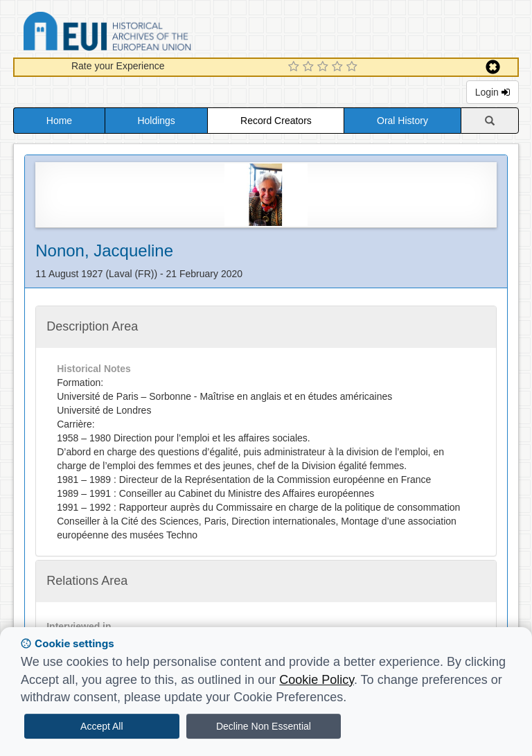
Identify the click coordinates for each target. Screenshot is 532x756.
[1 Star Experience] (295, 67)
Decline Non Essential (264, 726)
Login (493, 92)
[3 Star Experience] (325, 67)
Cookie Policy (317, 680)
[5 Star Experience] (354, 67)
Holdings (156, 121)
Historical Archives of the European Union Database (146, 34)
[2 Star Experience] (310, 67)
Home (59, 121)
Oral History (402, 121)
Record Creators (276, 121)
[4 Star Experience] (339, 67)
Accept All (101, 726)
